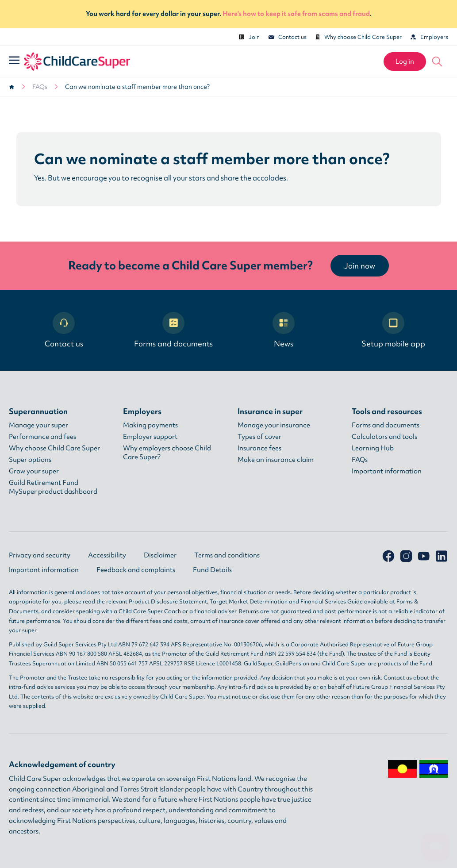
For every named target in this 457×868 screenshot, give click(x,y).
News (284, 330)
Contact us (288, 37)
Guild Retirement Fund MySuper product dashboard (53, 487)
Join (249, 37)
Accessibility (107, 555)
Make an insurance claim (276, 460)
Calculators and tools (384, 437)
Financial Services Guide (332, 601)
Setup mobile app (393, 330)
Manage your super (38, 425)
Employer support (150, 437)
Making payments (150, 425)
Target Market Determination (249, 601)
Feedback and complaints (136, 570)
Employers (429, 37)
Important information (387, 471)
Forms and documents (173, 330)
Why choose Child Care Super (359, 37)
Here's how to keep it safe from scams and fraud (296, 14)
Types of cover (259, 437)
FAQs (40, 87)
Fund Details (212, 570)
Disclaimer (160, 555)
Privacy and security (40, 555)
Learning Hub (373, 448)
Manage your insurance (274, 425)
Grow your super (34, 471)
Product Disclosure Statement (168, 601)
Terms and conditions (227, 555)
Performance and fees (42, 437)
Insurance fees (259, 448)
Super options (30, 460)
